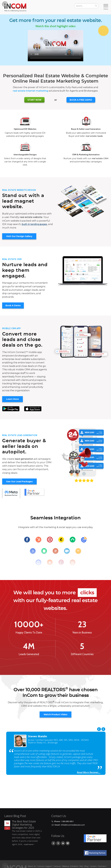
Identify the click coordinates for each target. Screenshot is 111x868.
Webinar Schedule (70, 866)
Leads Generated (29, 654)
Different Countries (82, 654)
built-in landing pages (34, 224)
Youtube (68, 843)
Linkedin (63, 843)
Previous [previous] (99, 729)
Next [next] (103, 729)
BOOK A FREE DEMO (81, 100)
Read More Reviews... (89, 772)
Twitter (58, 843)
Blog (86, 866)
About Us (32, 866)
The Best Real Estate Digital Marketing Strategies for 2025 (24, 825)
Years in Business (82, 633)
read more (28, 844)
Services (57, 866)
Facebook (53, 843)
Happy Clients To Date (29, 633)
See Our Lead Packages (19, 482)
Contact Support (45, 866)
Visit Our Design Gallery (19, 236)
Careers (93, 866)
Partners (102, 866)
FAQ (81, 866)
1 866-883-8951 (67, 821)
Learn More (13, 399)
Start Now (34, 100)
